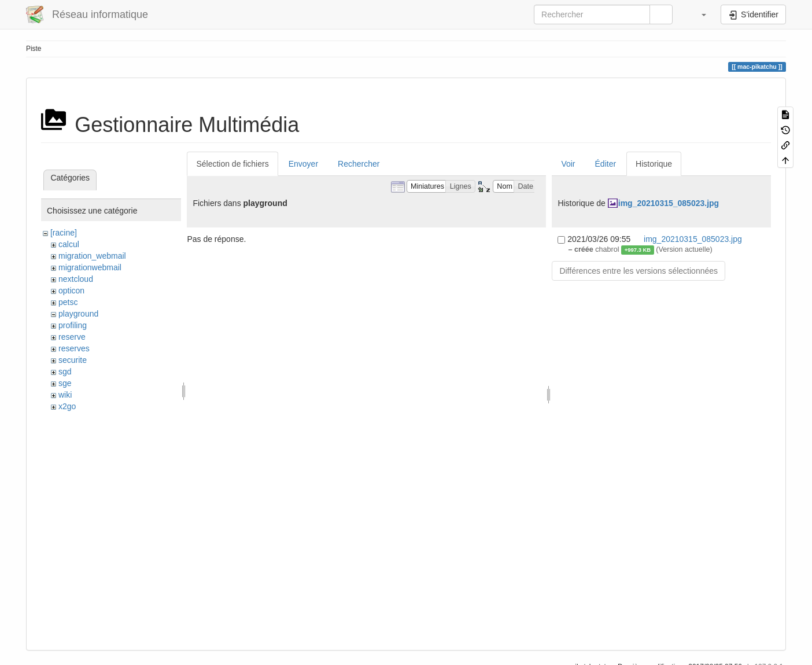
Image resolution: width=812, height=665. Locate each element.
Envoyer (303, 164)
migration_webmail (92, 256)
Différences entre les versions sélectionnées (638, 271)
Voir (568, 164)
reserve (72, 337)
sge (65, 383)
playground (78, 314)
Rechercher (359, 164)
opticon (71, 291)
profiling (73, 325)
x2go (67, 406)
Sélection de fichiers (232, 164)
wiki (65, 395)
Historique (654, 164)
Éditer (606, 164)
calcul (69, 244)
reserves (74, 348)
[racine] (64, 233)
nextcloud (76, 279)
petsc (68, 302)
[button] (698, 14)
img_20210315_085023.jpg (669, 203)
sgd (65, 372)
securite (73, 360)
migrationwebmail (90, 267)
